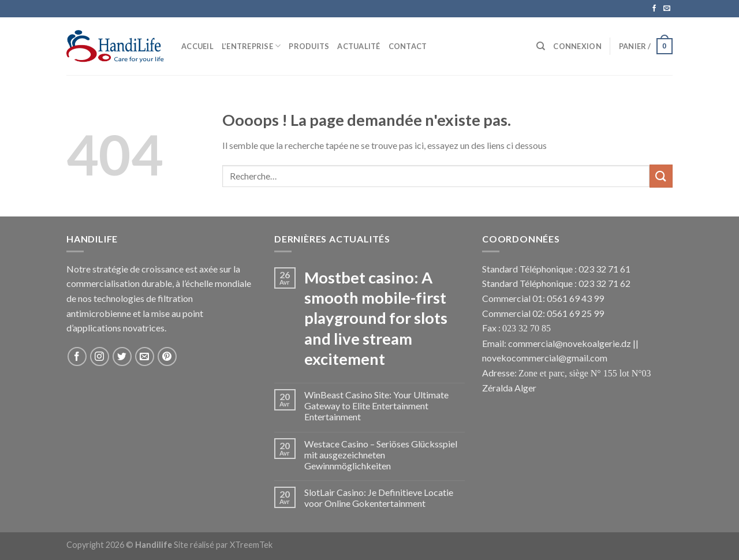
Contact (408, 46)
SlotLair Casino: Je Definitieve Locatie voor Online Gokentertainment (379, 498)
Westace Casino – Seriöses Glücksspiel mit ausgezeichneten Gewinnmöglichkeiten (381, 455)
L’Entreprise (251, 46)
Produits (309, 46)
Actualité (359, 46)
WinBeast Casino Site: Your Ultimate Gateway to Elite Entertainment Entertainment (376, 406)
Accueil (197, 46)
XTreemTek (251, 545)
